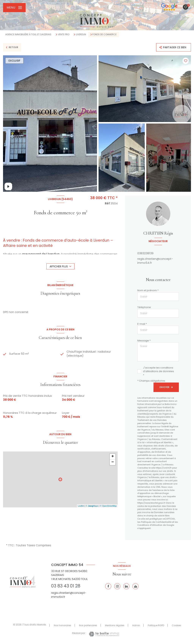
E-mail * (142, 324)
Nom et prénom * (148, 290)
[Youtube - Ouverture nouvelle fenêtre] (135, 586)
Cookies (176, 625)
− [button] (113, 462)
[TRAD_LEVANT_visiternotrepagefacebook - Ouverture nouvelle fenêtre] (108, 586)
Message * (144, 341)
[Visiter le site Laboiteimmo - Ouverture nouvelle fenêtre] (104, 634)
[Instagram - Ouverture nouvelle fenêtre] (117, 586)
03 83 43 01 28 (66, 586)
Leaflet (81, 506)
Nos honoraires (63, 625)
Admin (136, 625)
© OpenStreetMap (108, 506)
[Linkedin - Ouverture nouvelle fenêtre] (126, 586)
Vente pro (64, 34)
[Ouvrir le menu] (14, 8)
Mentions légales (115, 625)
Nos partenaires (88, 625)
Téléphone (144, 307)
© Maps (92, 506)
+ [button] (113, 457)
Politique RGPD (156, 625)
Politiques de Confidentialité (156, 522)
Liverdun (81, 34)
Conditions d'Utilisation (150, 525)
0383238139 (145, 253)
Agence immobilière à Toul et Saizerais (28, 34)
